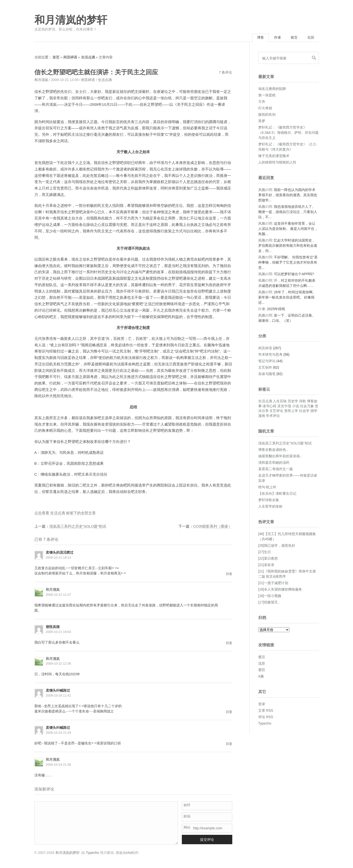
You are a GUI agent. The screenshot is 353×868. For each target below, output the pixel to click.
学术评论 (273, 416)
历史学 (293, 402)
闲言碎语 (70, 57)
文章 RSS (266, 711)
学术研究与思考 (270, 355)
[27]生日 (265, 552)
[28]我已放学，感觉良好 (277, 546)
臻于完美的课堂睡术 (274, 156)
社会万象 (307, 406)
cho (129, 853)
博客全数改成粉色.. (273, 450)
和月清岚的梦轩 (71, 20)
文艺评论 (276, 411)
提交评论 (207, 840)
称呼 (187, 805)
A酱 (261, 677)
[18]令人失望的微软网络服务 (280, 590)
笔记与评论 (267, 361)
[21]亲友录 (266, 565)
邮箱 (187, 816)
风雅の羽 (265, 190)
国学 (314, 411)
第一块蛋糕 (267, 95)
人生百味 (280, 402)
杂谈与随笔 (267, 374)
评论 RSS (266, 717)
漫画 (262, 416)
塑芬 (262, 670)
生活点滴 (88, 57)
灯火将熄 (265, 108)
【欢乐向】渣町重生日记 (277, 494)
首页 (56, 57)
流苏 (262, 664)
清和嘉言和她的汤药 (274, 463)
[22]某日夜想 (268, 559)
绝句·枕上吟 (267, 487)
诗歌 (303, 402)
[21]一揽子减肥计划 (273, 583)
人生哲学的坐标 (270, 507)
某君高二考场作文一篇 (276, 469)
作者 (276, 38)
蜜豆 (262, 657)
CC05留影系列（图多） (212, 527)
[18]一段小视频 (270, 596)
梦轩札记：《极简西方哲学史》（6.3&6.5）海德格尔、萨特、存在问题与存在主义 (288, 133)
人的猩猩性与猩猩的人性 (277, 163)
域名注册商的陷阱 (272, 89)
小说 (296, 406)
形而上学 (291, 411)
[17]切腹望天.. (269, 603)
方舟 (262, 102)
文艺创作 (265, 368)
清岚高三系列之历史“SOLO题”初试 (78, 527)
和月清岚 (41, 80)
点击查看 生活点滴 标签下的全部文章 (65, 513)
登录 (262, 704)
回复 (229, 574)
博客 (258, 38)
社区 (311, 38)
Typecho (265, 724)
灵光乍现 (284, 406)
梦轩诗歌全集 (269, 500)
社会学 (304, 411)
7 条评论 (226, 73)
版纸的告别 (267, 115)
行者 (262, 309)
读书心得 (269, 406)
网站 (187, 827)
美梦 (262, 121)
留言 (293, 38)
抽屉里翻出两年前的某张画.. (280, 456)
